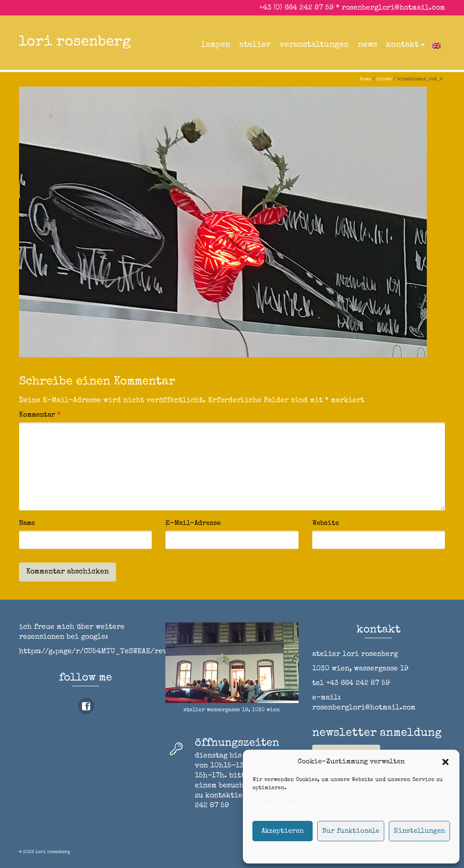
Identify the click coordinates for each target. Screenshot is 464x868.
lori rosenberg (75, 42)
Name (27, 523)
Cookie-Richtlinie (301, 851)
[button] (445, 762)
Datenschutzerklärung (364, 851)
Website (326, 523)
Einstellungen (419, 831)
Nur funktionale (351, 831)
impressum (415, 851)
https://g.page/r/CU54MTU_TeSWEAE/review (100, 652)
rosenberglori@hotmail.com (393, 8)
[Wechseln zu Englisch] (436, 45)
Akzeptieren (283, 831)
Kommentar (40, 415)
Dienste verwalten (283, 807)
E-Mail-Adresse (193, 523)
